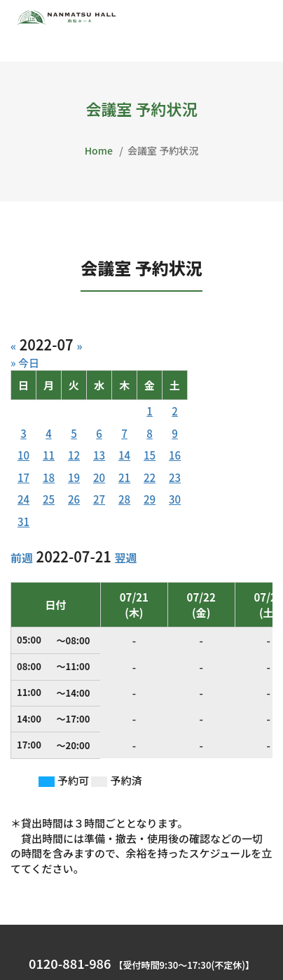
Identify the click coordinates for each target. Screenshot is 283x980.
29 (150, 499)
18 (49, 477)
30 (175, 499)
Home (99, 150)
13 (99, 455)
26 (74, 499)
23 (175, 477)
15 (150, 455)
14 (124, 455)
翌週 (125, 558)
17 (23, 477)
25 (49, 499)
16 (175, 455)
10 (23, 455)
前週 (22, 558)
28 (124, 499)
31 (23, 521)
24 (23, 499)
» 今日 (25, 363)
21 (124, 477)
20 (99, 477)
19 (74, 477)
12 (74, 455)
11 (49, 455)
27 (99, 499)
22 (150, 477)
